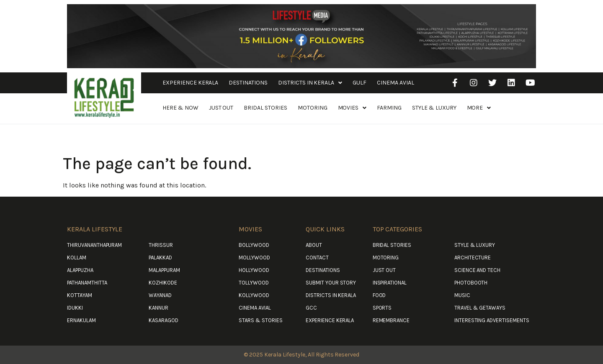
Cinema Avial (396, 83)
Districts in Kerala (310, 83)
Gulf (359, 83)
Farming (389, 108)
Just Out (221, 108)
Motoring (313, 108)
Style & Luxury (434, 108)
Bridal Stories (265, 108)
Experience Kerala (190, 83)
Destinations (248, 83)
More (479, 108)
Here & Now (180, 108)
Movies (352, 108)
